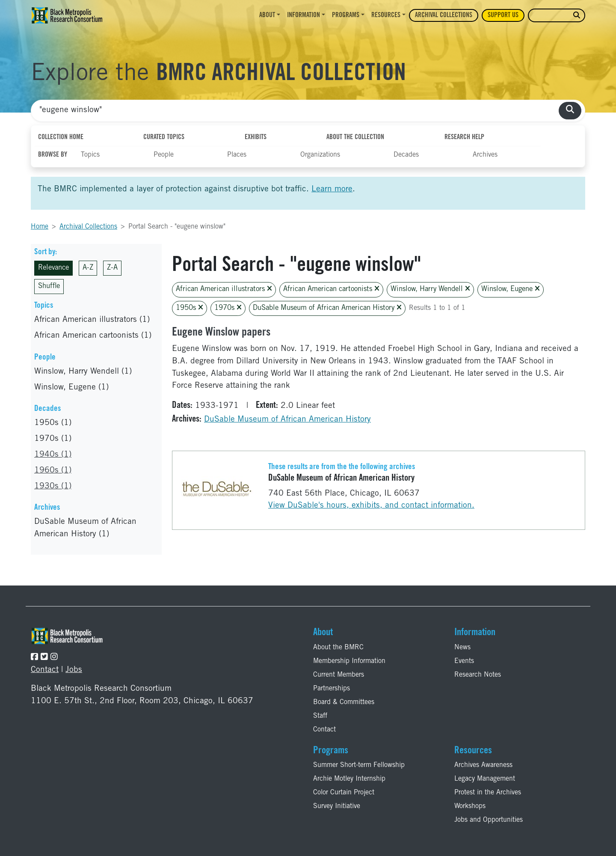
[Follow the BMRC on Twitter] (44, 658)
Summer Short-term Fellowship (359, 765)
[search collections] (570, 111)
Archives (485, 155)
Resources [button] (386, 15)
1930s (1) (53, 486)
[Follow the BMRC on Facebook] (34, 658)
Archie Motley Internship (349, 779)
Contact (45, 670)
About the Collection (355, 137)
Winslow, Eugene (511, 289)
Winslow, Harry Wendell (430, 289)
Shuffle (49, 287)
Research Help (464, 137)
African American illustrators (224, 289)
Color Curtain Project (344, 793)
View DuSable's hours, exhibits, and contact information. (371, 506)
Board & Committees (344, 702)
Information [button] (304, 15)
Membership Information (349, 661)
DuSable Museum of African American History (327, 308)
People (164, 155)
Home (40, 227)
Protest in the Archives (488, 793)
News (462, 648)
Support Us (503, 15)
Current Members (339, 675)
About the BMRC (338, 648)
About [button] (267, 15)
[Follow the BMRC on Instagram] (54, 658)
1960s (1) (53, 471)
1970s (228, 308)
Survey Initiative (337, 806)
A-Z (88, 268)
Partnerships (332, 689)
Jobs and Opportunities (489, 820)
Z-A (112, 268)
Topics (90, 155)
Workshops (470, 806)
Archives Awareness (483, 765)
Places (237, 155)
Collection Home (61, 137)
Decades (406, 155)
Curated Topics (164, 137)
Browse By (53, 155)
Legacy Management (485, 779)
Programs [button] (346, 15)
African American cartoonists (331, 289)
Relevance (53, 268)
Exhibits (256, 137)
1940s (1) (53, 455)
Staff (320, 716)
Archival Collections (444, 15)
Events (464, 661)
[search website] (577, 16)
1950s (190, 308)
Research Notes (478, 675)
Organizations (320, 155)
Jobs (74, 670)
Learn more (332, 189)
